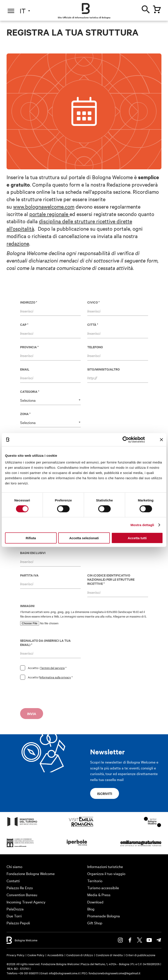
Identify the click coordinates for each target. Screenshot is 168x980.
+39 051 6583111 (29, 973)
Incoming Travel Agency (26, 902)
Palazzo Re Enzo (20, 888)
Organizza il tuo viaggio (106, 873)
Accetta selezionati (84, 538)
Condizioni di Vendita (109, 955)
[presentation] (53, 695)
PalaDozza (15, 909)
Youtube (149, 940)
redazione (18, 243)
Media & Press (99, 895)
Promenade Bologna (104, 916)
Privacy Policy (16, 955)
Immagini (27, 606)
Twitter (140, 940)
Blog (91, 909)
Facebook (130, 940)
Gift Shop (95, 923)
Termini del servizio (52, 668)
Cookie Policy (36, 955)
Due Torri (14, 916)
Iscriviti (105, 793)
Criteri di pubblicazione (140, 955)
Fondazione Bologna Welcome (31, 873)
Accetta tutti (137, 538)
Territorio (95, 881)
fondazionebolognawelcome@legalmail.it (115, 973)
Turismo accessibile (103, 888)
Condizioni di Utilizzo (80, 955)
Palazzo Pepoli (18, 923)
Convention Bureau (22, 895)
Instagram (120, 940)
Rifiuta (31, 538)
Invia (32, 714)
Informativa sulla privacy (55, 677)
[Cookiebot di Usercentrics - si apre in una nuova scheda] (126, 439)
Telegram (159, 940)
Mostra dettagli (142, 525)
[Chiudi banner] (161, 439)
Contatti (13, 881)
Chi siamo (14, 866)
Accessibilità (55, 955)
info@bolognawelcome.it (64, 973)
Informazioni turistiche (105, 866)
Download (95, 902)
